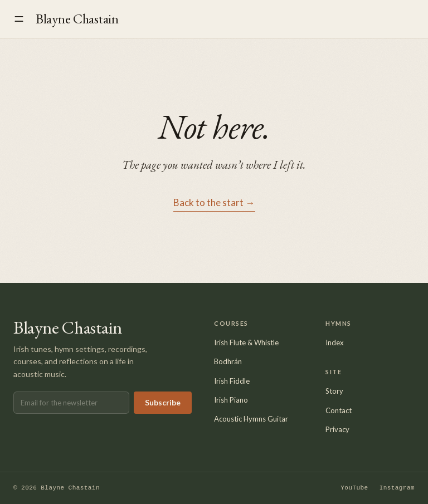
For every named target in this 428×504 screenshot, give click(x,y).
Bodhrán (228, 361)
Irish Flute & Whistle (246, 342)
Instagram (397, 488)
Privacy (337, 429)
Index (335, 342)
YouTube (354, 488)
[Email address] (71, 403)
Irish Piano (231, 400)
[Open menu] (19, 19)
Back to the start (214, 203)
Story (334, 391)
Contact (339, 410)
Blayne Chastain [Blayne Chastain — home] (77, 19)
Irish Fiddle (232, 381)
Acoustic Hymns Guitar (251, 419)
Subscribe (163, 402)
